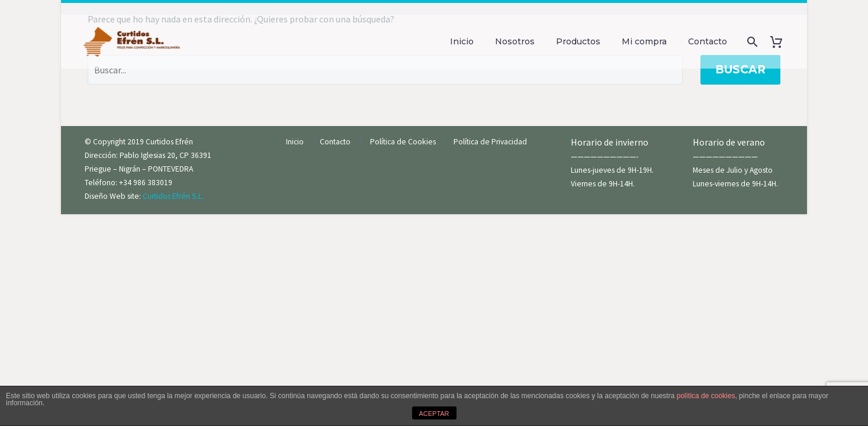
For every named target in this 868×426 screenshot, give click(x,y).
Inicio (462, 41)
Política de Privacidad (490, 142)
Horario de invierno (610, 142)
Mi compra (644, 41)
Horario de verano (730, 142)
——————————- (605, 156)
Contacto (708, 41)
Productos (578, 41)
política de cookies (706, 396)
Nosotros (515, 41)
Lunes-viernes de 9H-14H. (735, 184)
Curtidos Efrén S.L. (173, 196)
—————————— (725, 156)
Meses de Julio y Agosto (733, 170)
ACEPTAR (434, 414)
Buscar (740, 70)
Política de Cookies (406, 142)
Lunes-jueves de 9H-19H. (612, 170)
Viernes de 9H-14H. (603, 184)
